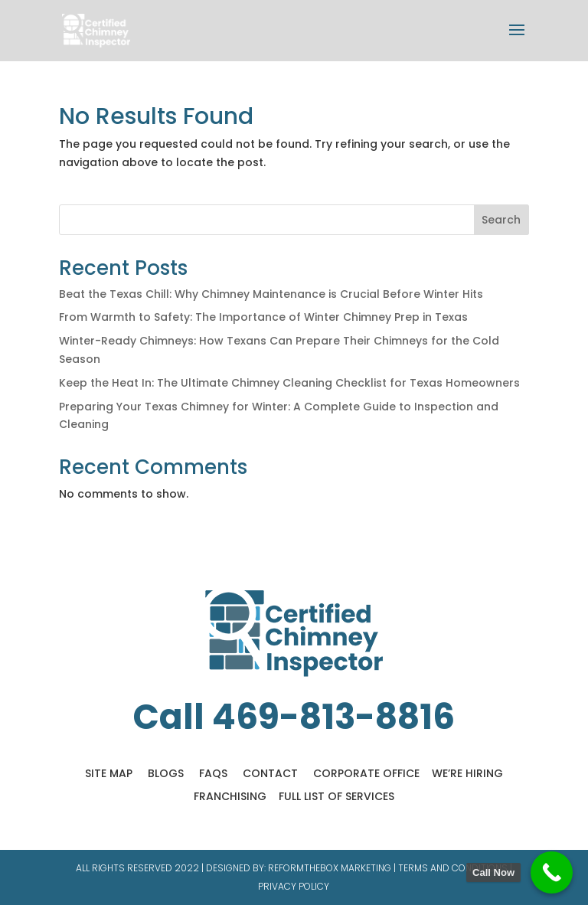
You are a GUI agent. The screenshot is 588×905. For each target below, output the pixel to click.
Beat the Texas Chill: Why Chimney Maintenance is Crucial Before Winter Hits (271, 294)
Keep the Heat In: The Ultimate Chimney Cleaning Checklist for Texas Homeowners (289, 383)
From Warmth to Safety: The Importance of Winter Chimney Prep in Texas (263, 317)
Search (501, 220)
